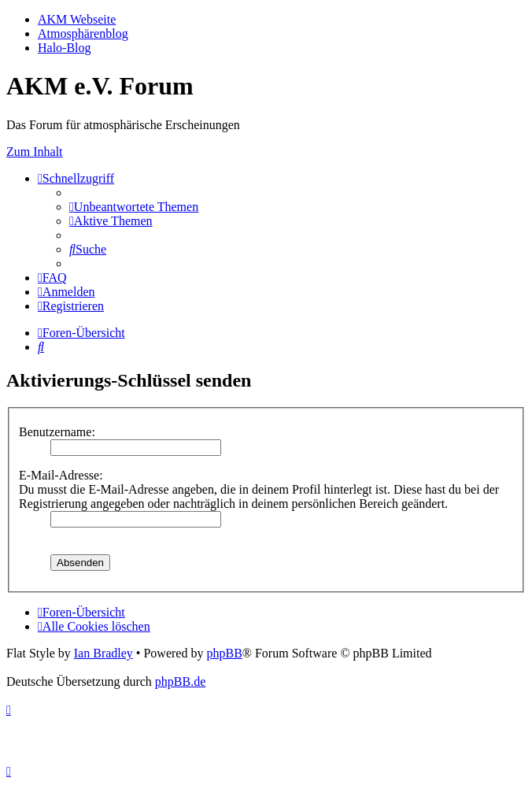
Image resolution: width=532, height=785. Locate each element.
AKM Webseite (77, 19)
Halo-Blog (65, 48)
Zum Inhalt (35, 152)
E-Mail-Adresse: (61, 475)
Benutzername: (57, 432)
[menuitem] (134, 207)
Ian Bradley (103, 653)
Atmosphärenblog (83, 33)
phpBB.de (180, 681)
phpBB (224, 653)
